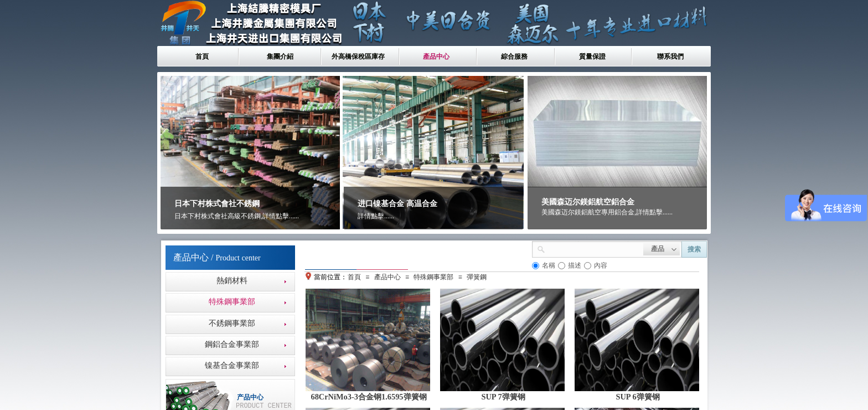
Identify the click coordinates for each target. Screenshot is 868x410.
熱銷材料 (232, 281)
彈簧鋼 (477, 277)
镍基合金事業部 (232, 365)
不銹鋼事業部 (232, 323)
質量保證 (592, 57)
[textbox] (594, 248)
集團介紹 (280, 57)
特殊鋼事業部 (232, 302)
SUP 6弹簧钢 (637, 397)
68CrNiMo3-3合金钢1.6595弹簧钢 (368, 397)
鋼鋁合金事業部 (232, 344)
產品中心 (436, 57)
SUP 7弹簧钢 (503, 397)
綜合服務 (514, 57)
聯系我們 (670, 57)
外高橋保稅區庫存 (358, 57)
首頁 (202, 57)
